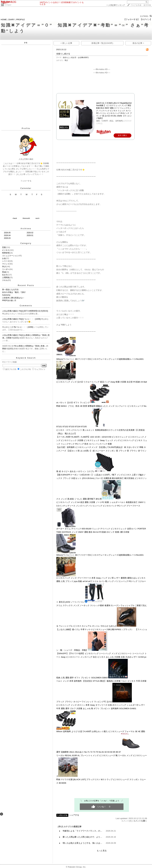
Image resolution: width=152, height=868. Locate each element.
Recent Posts (26, 285)
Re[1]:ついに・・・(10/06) (30, 319)
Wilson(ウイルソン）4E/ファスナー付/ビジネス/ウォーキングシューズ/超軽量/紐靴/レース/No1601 (100, 359)
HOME (4, 20)
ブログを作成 (136, 5)
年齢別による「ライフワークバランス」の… (82, 831)
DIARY (12, 20)
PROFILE (21, 20)
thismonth (26, 218)
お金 (4, 258)
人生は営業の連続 (10, 311)
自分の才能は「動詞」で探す (14, 292)
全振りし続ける (63, 54)
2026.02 (30, 233)
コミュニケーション (10, 256)
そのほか (8, 5)
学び (4, 267)
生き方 (5, 275)
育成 (4, 272)
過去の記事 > (138, 43)
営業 (4, 247)
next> (38, 218)
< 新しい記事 (66, 43)
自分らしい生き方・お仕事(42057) (76, 57)
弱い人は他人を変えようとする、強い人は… (82, 843)
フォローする (26, 181)
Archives (26, 229)
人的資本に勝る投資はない (13, 298)
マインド (6, 264)
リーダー (6, 269)
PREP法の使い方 (9, 300)
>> (116, 5)
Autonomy (6, 295)
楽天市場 (147, 5)
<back (15, 218)
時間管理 (6, 253)
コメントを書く (140, 821)
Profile (26, 128)
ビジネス (6, 250)
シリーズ (6, 261)
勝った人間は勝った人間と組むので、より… (82, 837)
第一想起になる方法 (10, 290)
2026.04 (7, 235)
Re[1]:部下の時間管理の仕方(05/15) (34, 311)
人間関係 (6, 278)
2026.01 (30, 235)
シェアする (74, 815)
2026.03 (7, 238)
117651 (144, 16)
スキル (5, 280)
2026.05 (7, 233)
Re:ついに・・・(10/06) (24, 327)
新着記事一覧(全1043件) (102, 43)
